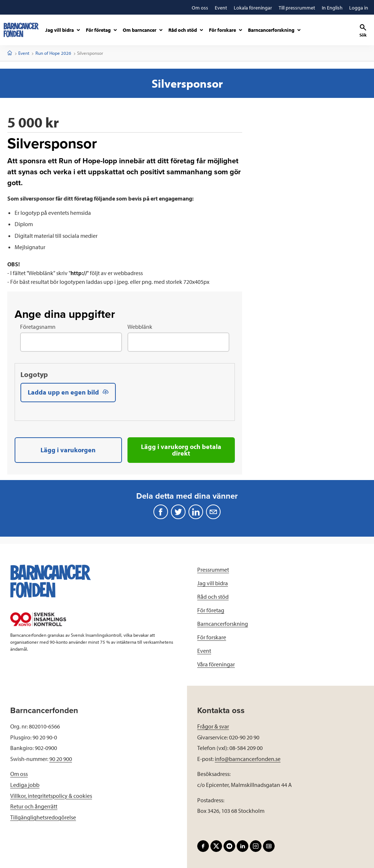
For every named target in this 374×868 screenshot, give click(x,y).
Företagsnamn (38, 327)
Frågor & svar (213, 726)
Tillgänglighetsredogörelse (43, 817)
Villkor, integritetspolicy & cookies (51, 795)
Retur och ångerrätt (34, 806)
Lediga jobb (25, 784)
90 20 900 (61, 758)
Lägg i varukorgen (68, 450)
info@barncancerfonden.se (248, 758)
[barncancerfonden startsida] (21, 30)
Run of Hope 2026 (53, 53)
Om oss (19, 774)
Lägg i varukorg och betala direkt (181, 450)
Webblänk (140, 327)
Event (24, 53)
